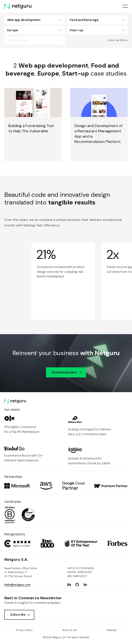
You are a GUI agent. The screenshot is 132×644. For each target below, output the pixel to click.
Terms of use (70, 630)
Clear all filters (118, 40)
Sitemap (112, 630)
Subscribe (20, 615)
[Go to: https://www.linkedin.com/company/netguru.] (85, 585)
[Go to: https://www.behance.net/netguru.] (69, 585)
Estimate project (67, 372)
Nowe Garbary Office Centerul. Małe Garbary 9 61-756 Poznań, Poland (21, 572)
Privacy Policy (24, 630)
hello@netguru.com (17, 585)
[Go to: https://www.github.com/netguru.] (77, 585)
